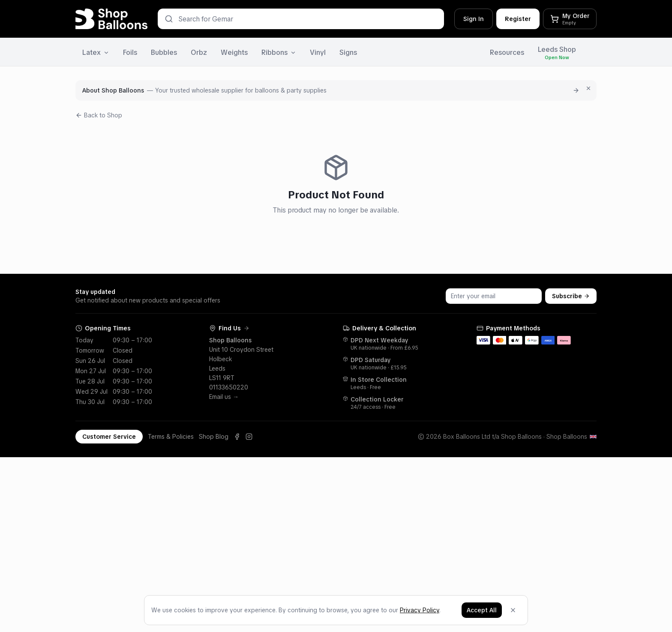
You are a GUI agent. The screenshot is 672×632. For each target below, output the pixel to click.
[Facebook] (237, 437)
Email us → (224, 397)
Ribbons (279, 52)
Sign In (474, 19)
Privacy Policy (420, 611)
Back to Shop (99, 115)
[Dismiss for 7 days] (588, 88)
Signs (348, 52)
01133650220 (229, 387)
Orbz (199, 52)
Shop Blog (214, 437)
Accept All (482, 611)
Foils (130, 52)
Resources (507, 52)
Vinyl (318, 52)
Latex (96, 52)
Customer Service (109, 437)
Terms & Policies (171, 437)
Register (518, 19)
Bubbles (164, 52)
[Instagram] (249, 437)
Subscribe (571, 296)
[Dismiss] (513, 611)
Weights (234, 52)
